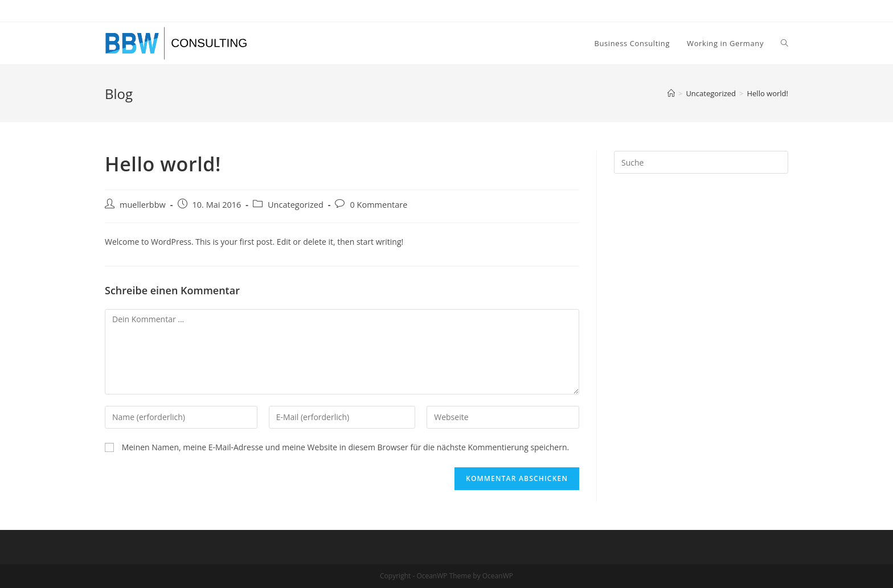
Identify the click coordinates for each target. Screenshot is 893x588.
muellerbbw (143, 205)
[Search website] (785, 43)
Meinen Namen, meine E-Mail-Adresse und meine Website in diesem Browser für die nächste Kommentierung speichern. (346, 447)
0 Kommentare (378, 205)
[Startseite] (671, 93)
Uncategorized (296, 205)
